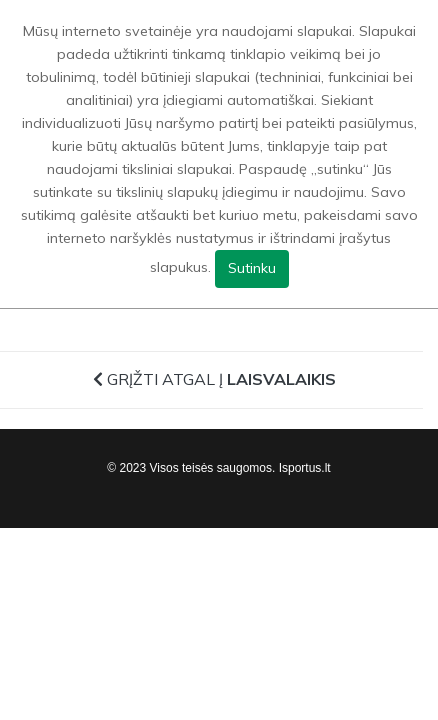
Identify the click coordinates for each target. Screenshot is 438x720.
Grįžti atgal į (214, 379)
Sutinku (252, 268)
